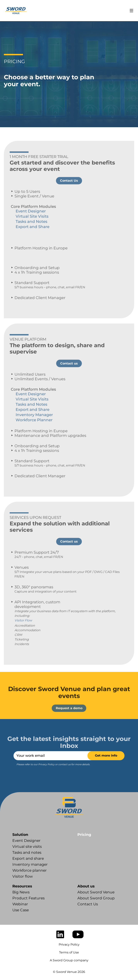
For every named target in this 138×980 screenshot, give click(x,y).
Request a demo (69, 720)
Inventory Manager (34, 426)
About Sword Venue (96, 892)
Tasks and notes (27, 852)
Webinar (20, 904)
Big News (21, 892)
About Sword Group (96, 898)
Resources (22, 886)
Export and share (28, 858)
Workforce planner (30, 870)
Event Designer (31, 223)
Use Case (21, 910)
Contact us (69, 375)
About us (86, 886)
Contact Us (69, 192)
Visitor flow (23, 876)
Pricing (84, 835)
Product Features (28, 898)
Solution (20, 835)
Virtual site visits (27, 847)
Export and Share (33, 238)
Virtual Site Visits (32, 228)
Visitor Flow (23, 632)
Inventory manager (30, 864)
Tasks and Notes (31, 233)
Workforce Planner (34, 431)
